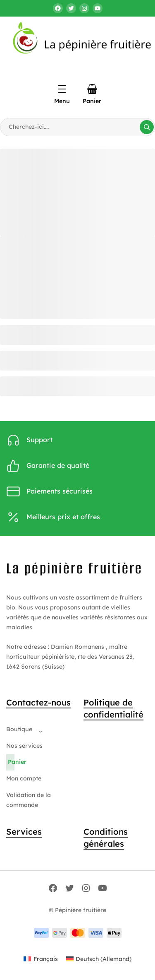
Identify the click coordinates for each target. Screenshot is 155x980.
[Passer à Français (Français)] (41, 959)
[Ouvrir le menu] (62, 89)
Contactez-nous (38, 702)
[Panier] (92, 89)
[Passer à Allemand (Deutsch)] (99, 959)
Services (24, 832)
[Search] (147, 127)
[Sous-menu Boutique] (39, 730)
